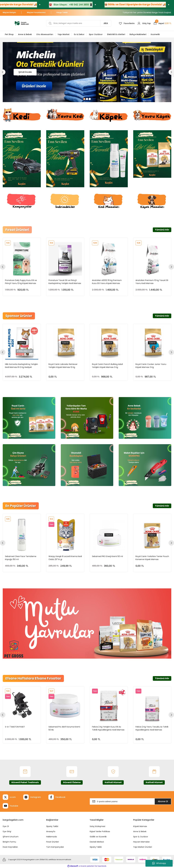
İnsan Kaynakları (10, 847)
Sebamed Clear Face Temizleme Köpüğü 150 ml (21, 558)
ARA (106, 23)
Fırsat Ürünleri (53, 842)
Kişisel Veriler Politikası (100, 831)
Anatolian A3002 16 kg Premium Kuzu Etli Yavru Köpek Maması (107, 282)
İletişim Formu (9, 842)
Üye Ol (6, 826)
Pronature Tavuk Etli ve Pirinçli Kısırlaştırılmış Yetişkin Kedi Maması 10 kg (65, 282)
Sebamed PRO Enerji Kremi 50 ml (107, 556)
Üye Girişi (7, 831)
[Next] (171, 72)
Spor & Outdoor (141, 837)
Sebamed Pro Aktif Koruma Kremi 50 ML (64, 728)
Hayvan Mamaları (141, 842)
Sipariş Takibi (52, 826)
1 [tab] (84, 99)
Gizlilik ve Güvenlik (98, 837)
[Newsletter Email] (130, 801)
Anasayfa (51, 831)
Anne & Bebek (140, 831)
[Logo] (22, 23)
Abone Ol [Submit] (163, 801)
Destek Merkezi (97, 842)
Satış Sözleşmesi (97, 826)
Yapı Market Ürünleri (143, 847)
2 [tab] (87, 99)
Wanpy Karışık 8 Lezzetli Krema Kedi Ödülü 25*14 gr (65, 558)
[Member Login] (144, 23)
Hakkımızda (52, 837)
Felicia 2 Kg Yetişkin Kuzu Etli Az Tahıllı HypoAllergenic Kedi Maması (108, 728)
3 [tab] (90, 99)
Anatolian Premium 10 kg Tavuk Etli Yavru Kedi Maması (152, 282)
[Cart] (162, 23)
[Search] (79, 23)
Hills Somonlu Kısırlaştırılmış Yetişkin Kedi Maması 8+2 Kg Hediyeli (21, 366)
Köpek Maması (140, 826)
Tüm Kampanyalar (55, 847)
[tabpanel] (87, 72)
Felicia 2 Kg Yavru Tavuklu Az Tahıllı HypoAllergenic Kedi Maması (152, 728)
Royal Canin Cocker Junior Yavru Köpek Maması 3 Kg (151, 366)
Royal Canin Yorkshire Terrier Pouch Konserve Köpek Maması (152, 558)
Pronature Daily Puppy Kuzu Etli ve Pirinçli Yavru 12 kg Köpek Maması (21, 282)
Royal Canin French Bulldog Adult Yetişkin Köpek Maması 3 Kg (108, 366)
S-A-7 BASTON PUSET (15, 727)
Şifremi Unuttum (11, 837)
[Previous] (3, 72)
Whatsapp (159, 863)
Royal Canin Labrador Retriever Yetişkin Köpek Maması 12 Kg (63, 366)
